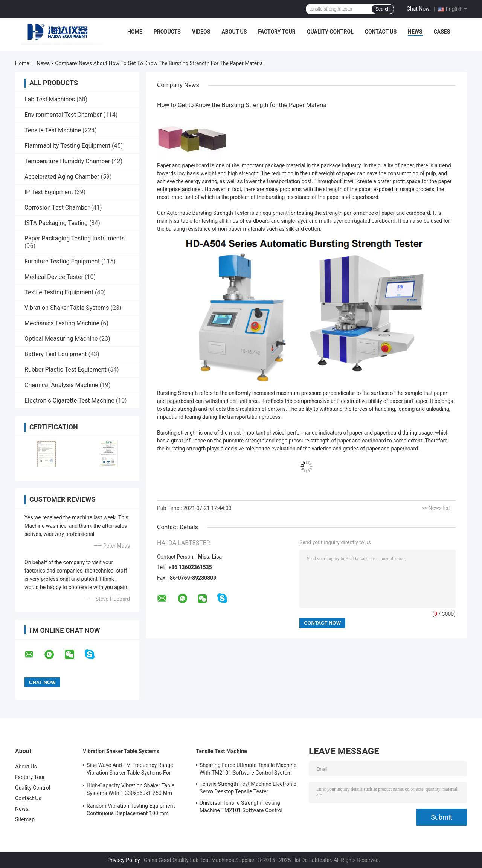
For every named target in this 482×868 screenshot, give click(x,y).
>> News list (436, 508)
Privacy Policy (124, 860)
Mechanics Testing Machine (62, 323)
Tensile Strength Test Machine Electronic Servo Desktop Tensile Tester (248, 788)
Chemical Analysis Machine (61, 385)
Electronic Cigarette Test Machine (69, 400)
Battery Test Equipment (56, 354)
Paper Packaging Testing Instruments (75, 238)
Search (383, 9)
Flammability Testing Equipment (67, 146)
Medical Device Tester (54, 277)
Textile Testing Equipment (59, 292)
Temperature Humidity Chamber (67, 161)
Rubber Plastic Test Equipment (66, 370)
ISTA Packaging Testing (56, 223)
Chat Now (418, 9)
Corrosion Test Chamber (57, 207)
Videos (201, 32)
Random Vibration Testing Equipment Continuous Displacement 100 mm (131, 810)
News (415, 32)
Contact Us (381, 32)
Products (167, 32)
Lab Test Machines (50, 99)
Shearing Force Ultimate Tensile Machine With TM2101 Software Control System (248, 769)
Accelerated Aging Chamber (62, 177)
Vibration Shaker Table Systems (67, 308)
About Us (234, 32)
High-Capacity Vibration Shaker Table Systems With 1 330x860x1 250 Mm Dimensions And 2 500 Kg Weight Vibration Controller (130, 790)
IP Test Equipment (49, 192)
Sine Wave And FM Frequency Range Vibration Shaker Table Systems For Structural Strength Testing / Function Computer (131, 770)
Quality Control (330, 32)
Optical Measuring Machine (61, 339)
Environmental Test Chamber (63, 115)
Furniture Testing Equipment (62, 261)
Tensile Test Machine (53, 130)
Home (135, 32)
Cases (442, 32)
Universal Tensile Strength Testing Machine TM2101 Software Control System (241, 808)
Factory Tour (277, 32)
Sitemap (25, 819)
